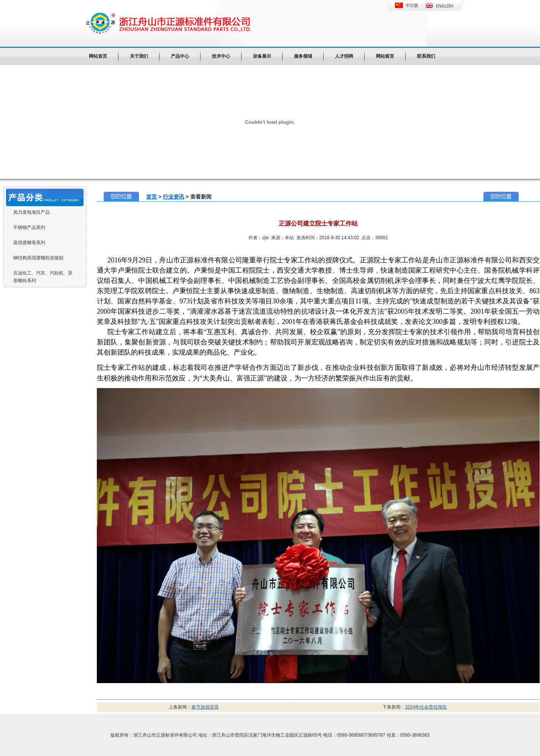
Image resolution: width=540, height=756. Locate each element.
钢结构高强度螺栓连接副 (38, 258)
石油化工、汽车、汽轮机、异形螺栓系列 (43, 277)
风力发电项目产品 (32, 212)
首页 (152, 197)
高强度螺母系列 (29, 243)
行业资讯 (174, 197)
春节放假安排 (205, 707)
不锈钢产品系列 (29, 227)
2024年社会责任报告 (426, 707)
